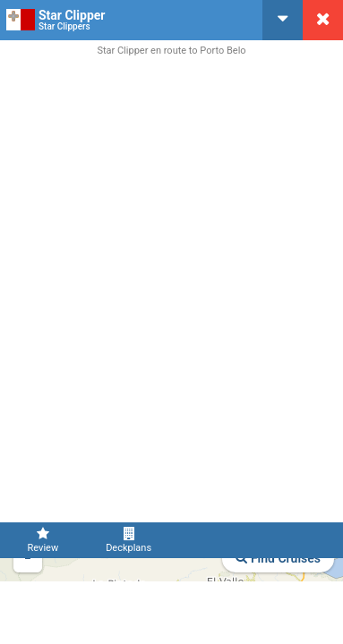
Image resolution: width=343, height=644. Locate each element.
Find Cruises (278, 558)
